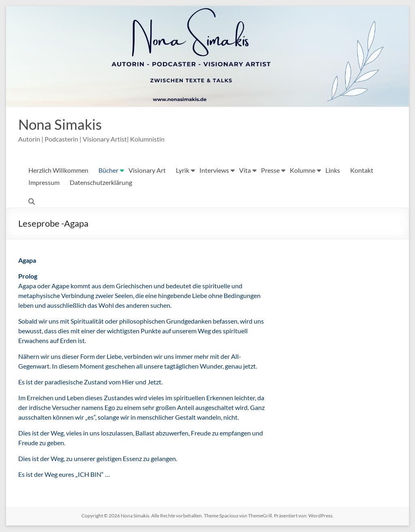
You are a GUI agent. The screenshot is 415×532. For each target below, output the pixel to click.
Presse (270, 171)
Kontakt (362, 171)
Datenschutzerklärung (101, 183)
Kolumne (303, 171)
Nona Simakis (61, 124)
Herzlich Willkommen (58, 171)
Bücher (108, 171)
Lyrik (183, 171)
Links (333, 171)
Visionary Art (147, 171)
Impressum (44, 183)
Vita (245, 171)
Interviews (214, 171)
